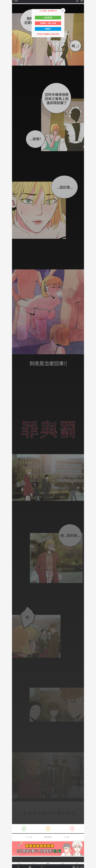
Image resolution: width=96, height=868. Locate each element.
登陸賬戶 (48, 29)
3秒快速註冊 (48, 18)
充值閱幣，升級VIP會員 (48, 23)
